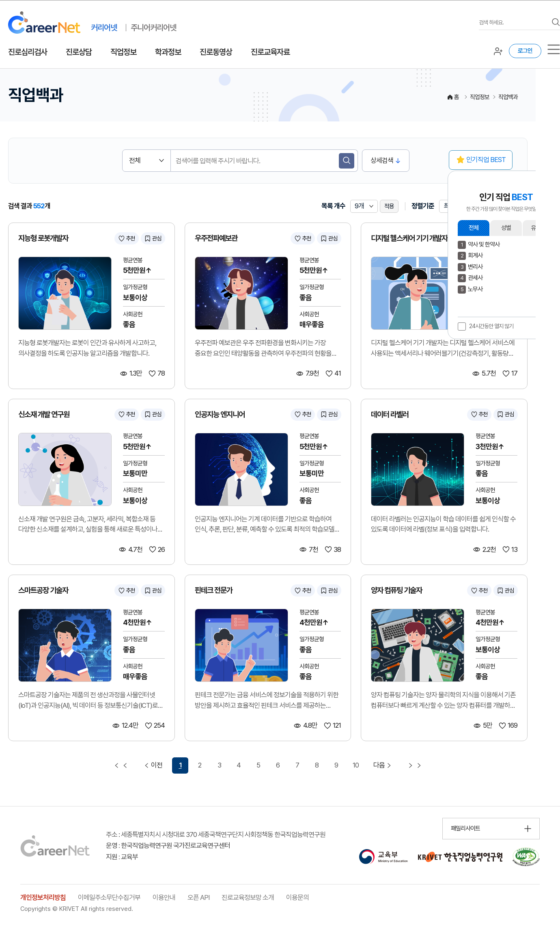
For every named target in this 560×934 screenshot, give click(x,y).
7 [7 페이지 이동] (297, 765)
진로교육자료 (270, 52)
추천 (130, 238)
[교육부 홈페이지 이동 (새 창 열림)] (383, 857)
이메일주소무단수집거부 (109, 897)
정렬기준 (423, 206)
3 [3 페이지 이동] (219, 765)
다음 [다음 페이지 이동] (383, 765)
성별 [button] (506, 228)
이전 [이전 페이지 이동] (152, 765)
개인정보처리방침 (43, 897)
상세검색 (382, 160)
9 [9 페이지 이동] (336, 765)
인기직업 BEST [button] (486, 160)
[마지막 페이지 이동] (415, 765)
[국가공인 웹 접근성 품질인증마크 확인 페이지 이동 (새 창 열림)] (526, 857)
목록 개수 (333, 206)
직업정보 (123, 52)
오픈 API (198, 897)
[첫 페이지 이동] (121, 765)
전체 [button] (474, 228)
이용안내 (164, 897)
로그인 (525, 51)
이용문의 (297, 897)
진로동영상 (216, 52)
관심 (157, 238)
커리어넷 (104, 28)
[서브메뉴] (554, 49)
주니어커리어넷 (153, 28)
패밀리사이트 (465, 828)
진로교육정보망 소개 (248, 897)
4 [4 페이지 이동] (239, 765)
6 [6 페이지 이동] (278, 765)
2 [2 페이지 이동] (200, 765)
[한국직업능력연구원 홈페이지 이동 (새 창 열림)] (460, 857)
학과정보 (168, 52)
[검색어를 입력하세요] (513, 23)
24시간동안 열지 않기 (491, 326)
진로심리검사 (28, 52)
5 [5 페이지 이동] (258, 765)
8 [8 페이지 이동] (317, 765)
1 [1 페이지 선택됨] (180, 765)
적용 (389, 206)
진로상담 (79, 52)
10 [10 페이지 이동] (356, 765)
